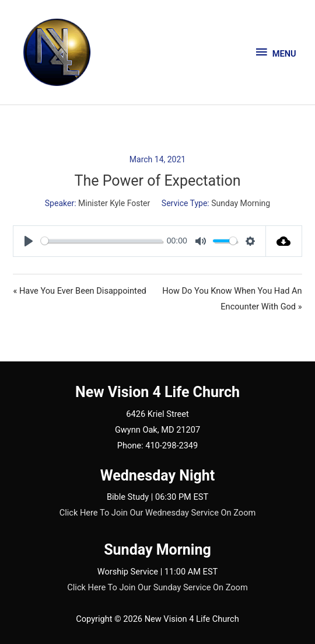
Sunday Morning (241, 203)
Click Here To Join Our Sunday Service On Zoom (157, 587)
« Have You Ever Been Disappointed (79, 291)
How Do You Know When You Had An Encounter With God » (232, 299)
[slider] (101, 241)
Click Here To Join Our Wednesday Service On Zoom (158, 513)
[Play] (29, 241)
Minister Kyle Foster (114, 203)
